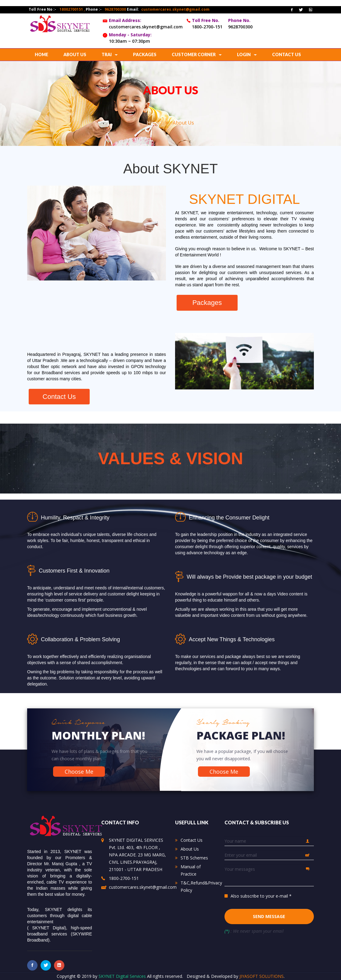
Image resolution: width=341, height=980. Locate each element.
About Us (190, 849)
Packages (145, 54)
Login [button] (247, 54)
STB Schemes (194, 858)
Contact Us (192, 840)
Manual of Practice (191, 870)
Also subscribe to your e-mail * (261, 896)
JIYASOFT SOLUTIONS (262, 976)
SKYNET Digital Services (123, 976)
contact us (287, 54)
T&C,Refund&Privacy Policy (201, 886)
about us (75, 54)
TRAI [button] (110, 54)
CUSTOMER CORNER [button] (197, 54)
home (41, 54)
